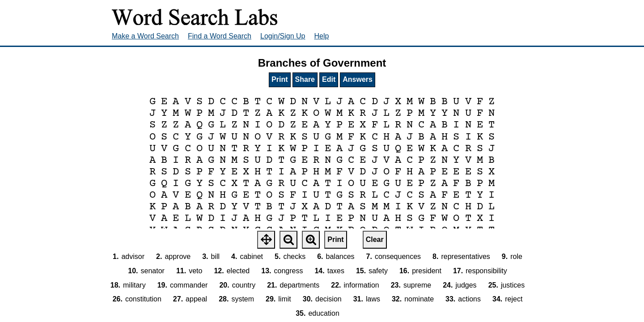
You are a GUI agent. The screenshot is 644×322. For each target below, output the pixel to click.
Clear (375, 239)
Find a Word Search (220, 36)
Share (305, 79)
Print (280, 79)
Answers (358, 79)
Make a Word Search (145, 36)
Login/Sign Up (283, 36)
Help (322, 36)
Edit (329, 79)
